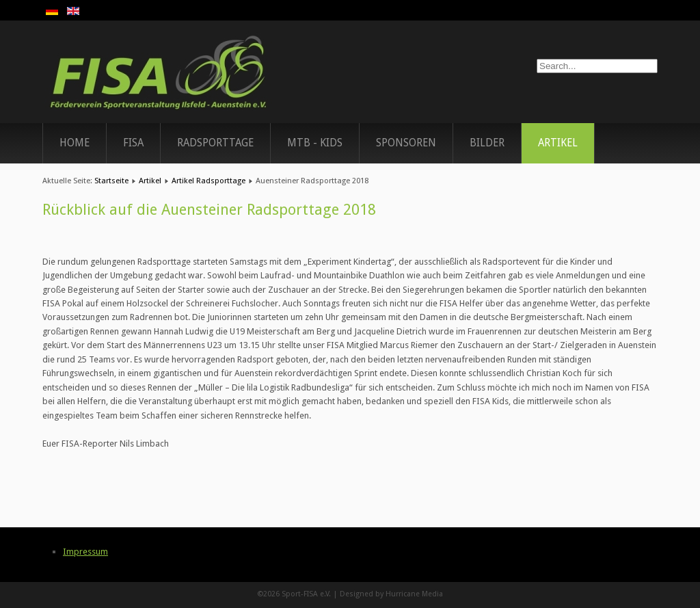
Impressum (85, 552)
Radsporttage (215, 143)
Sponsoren (406, 143)
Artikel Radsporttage (208, 181)
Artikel (558, 143)
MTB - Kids (315, 143)
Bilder (487, 143)
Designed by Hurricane (381, 594)
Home (75, 143)
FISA (133, 143)
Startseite (111, 181)
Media (432, 594)
